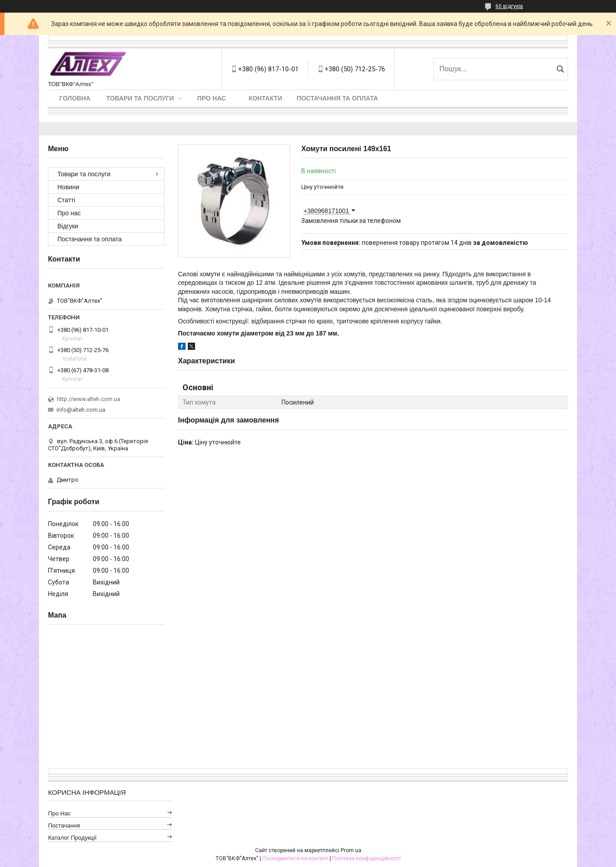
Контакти (265, 98)
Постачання (64, 826)
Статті (66, 200)
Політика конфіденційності (367, 858)
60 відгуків (509, 6)
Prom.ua (351, 850)
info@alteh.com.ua (81, 410)
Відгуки (68, 226)
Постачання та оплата (337, 98)
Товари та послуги (140, 98)
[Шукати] (560, 69)
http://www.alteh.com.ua (89, 399)
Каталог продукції (72, 838)
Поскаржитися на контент (295, 858)
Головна (75, 98)
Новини (68, 187)
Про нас (212, 98)
